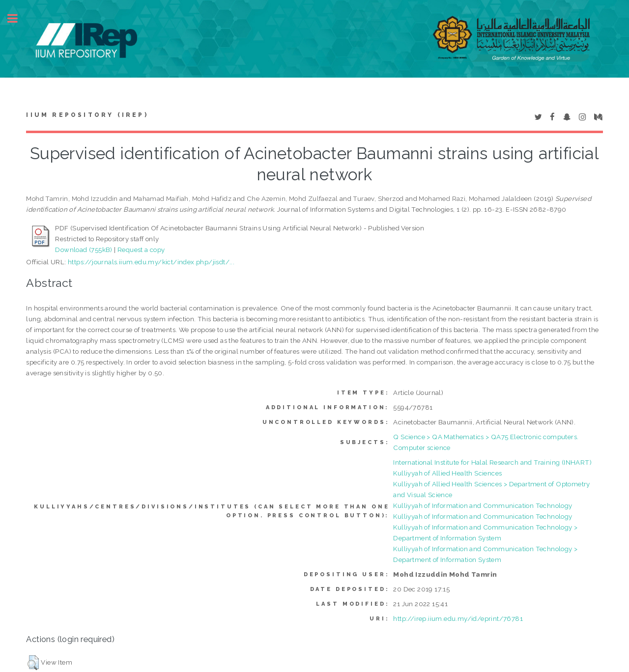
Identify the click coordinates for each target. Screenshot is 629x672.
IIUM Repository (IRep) (87, 115)
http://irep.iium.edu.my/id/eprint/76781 (458, 618)
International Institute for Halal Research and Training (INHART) (492, 462)
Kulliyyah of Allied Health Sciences (447, 473)
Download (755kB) (84, 250)
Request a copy (141, 250)
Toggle (18, 18)
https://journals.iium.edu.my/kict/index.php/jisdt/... (151, 262)
